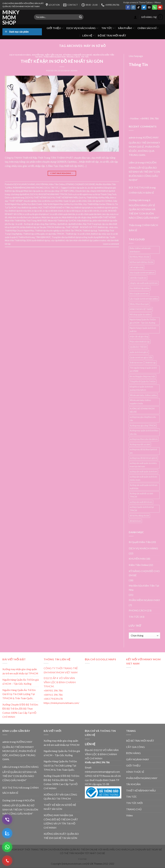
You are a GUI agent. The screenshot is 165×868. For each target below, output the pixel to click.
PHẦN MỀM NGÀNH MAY (55, 57)
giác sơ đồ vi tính (79, 201)
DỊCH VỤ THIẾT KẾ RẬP (36, 198)
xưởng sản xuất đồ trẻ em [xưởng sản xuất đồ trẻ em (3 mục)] (141, 502)
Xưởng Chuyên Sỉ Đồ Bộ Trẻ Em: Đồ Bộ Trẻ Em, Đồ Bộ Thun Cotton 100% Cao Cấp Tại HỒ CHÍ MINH (20, 711)
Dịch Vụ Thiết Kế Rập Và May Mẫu (94, 198)
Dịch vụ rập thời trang (15, 198)
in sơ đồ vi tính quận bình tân (63, 214)
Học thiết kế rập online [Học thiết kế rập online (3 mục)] (140, 288)
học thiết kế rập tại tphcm (82, 208)
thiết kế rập (60, 227)
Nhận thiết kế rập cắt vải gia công (76, 217)
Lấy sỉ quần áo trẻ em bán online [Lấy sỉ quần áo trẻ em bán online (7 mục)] (144, 299)
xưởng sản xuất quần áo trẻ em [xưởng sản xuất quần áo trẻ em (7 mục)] (143, 472)
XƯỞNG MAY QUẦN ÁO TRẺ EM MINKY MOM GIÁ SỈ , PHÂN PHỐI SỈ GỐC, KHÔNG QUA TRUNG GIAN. (144, 146)
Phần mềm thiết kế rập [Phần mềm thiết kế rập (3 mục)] (140, 342)
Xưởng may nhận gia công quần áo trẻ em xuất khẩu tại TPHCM (20, 671)
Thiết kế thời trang (26, 237)
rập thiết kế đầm (75, 224)
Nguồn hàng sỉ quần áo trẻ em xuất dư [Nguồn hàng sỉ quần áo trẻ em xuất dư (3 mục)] (143, 330)
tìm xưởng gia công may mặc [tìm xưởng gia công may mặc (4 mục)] (142, 376)
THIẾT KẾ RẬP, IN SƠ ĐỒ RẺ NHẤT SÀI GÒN (62, 61)
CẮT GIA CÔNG (135, 747)
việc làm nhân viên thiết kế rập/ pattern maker (86, 240)
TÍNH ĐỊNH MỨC (43, 237)
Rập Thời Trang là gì (92, 224)
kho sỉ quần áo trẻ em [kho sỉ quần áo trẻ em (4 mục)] (139, 294)
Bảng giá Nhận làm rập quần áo (29, 191)
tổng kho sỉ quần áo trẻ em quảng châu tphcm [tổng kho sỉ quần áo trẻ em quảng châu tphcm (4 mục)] (141, 388)
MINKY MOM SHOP (11, 17)
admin (74, 71)
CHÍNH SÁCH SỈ (148, 28)
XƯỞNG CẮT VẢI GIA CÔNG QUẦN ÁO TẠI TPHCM (60, 797)
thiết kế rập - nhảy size (108, 227)
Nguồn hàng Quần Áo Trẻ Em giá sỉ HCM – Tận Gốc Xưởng (21, 682)
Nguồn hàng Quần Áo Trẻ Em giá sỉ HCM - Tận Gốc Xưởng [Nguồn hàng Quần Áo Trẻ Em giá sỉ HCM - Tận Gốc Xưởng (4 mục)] (143, 321)
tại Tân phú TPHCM (45, 227)
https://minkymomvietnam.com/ (61, 703)
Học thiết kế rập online (27, 208)
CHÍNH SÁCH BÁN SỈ (141, 193)
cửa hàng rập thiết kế (20, 194)
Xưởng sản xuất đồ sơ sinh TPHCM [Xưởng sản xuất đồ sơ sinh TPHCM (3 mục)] (141, 495)
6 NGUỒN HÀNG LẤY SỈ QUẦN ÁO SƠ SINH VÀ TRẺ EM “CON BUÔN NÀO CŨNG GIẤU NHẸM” (144, 171)
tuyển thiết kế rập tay (41, 240)
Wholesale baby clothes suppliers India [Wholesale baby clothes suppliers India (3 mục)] (140, 402)
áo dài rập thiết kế (96, 188)
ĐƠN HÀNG (133, 753)
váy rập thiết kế (58, 240)
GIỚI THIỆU (55, 28)
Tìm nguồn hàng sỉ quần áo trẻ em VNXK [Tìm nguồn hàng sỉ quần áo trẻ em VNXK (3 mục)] (143, 369)
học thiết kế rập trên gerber (106, 208)
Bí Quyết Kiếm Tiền (140, 542)
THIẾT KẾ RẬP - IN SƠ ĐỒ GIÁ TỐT (81, 227)
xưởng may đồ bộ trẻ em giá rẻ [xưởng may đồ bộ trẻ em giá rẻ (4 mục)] (143, 458)
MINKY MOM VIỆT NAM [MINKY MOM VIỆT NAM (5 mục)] (141, 309)
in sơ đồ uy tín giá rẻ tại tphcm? (36, 214)
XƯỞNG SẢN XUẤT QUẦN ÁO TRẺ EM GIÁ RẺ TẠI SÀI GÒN (61, 836)
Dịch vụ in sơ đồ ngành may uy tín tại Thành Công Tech (92, 194)
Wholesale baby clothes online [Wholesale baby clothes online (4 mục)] (143, 395)
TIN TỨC (108, 28)
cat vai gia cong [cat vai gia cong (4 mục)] (136, 267)
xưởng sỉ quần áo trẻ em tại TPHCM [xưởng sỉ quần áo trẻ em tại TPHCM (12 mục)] (142, 509)
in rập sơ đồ (37, 211)
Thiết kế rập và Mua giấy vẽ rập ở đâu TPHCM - (44, 234)
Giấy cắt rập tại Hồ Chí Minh (100, 201)
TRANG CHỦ (134, 809)
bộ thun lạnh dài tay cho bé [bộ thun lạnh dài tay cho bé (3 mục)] (141, 262)
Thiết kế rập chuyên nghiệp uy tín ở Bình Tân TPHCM (58, 231)
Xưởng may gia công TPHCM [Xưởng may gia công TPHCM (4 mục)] (143, 426)
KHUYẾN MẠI (38, 55)
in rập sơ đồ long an (73, 211)
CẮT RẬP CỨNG (67, 191)
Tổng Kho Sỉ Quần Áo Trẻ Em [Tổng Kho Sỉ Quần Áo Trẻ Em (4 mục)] (143, 381)
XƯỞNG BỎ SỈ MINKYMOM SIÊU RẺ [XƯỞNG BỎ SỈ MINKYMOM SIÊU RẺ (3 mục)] (142, 410)
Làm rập (105, 214)
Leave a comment (111, 244)
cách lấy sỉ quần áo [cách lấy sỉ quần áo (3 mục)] (138, 278)
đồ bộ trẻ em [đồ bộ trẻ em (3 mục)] (135, 521)
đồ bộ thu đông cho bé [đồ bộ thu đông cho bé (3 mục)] (139, 516)
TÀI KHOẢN (133, 784)
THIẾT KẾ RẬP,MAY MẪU (141, 790)
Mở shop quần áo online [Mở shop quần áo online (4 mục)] (140, 315)
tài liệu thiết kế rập (28, 227)
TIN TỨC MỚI (134, 803)
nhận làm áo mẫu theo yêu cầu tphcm (24, 217)
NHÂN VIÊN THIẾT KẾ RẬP (104, 217)
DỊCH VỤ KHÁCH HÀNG (82, 28)
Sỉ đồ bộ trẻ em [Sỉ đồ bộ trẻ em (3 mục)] (136, 363)
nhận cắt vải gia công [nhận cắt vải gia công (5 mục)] (139, 336)
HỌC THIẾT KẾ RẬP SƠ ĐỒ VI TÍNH (54, 208)
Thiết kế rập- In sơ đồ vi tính (78, 234)
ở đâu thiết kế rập (84, 221)
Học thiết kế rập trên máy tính (18, 211)
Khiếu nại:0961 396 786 (97, 762)
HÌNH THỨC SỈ (135, 772)
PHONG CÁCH (73, 57)
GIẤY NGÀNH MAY (138, 759)
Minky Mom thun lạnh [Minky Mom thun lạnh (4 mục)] (139, 304)
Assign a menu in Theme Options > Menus (142, 2)
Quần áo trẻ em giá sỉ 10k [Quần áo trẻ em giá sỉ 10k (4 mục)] (141, 357)
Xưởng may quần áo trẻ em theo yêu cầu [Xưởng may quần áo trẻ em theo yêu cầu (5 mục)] (144, 432)
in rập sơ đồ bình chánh (53, 211)
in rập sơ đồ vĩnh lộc (91, 211)
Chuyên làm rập (82, 191)
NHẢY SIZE (42, 221)
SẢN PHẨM (126, 28)
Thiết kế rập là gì (90, 231)
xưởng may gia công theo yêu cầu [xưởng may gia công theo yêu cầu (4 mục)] (143, 419)
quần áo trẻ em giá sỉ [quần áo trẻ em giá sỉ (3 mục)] (139, 352)
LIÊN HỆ (88, 35)
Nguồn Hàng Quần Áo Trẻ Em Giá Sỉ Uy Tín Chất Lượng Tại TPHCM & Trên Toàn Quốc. (19, 694)
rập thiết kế (62, 224)
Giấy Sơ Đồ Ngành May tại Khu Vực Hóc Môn (63, 204)
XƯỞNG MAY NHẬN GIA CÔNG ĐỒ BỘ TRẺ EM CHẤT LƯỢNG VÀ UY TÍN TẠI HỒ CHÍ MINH (61, 821)
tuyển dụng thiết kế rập (98, 237)
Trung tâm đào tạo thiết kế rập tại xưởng (69, 237)
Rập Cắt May (51, 224)
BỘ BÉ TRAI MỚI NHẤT (112, 35)
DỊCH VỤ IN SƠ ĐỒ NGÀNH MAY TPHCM (49, 194)
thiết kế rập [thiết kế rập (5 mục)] (151, 363)
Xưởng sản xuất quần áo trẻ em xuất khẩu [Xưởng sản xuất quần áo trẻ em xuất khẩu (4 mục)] (144, 487)
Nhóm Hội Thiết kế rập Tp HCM (62, 221)
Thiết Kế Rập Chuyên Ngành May (19, 231)
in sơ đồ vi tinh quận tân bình (89, 214)
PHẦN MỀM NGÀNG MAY (142, 778)
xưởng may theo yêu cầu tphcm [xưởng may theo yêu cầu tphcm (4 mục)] (144, 439)
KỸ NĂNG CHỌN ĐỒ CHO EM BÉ (78, 55)
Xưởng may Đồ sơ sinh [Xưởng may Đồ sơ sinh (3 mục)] (140, 444)
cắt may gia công (51, 191)
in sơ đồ (104, 211)
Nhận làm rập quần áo (51, 217)
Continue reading (62, 173)
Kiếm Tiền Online (54, 55)
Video (129, 815)
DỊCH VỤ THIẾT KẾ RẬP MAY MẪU (63, 198)
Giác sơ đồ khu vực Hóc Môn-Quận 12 (54, 201)
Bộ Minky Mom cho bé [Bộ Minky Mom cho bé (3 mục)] (140, 257)
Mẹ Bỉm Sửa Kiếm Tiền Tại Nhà (144, 588)
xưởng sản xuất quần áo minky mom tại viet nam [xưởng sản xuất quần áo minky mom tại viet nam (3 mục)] (143, 465)
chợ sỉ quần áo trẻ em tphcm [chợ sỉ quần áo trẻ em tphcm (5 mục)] (142, 273)
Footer (82, 859)
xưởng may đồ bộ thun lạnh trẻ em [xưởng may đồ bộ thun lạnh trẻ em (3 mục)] (143, 451)
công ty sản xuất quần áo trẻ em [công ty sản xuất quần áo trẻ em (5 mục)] (144, 283)
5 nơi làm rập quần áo (78, 188)
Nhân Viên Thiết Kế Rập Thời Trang (21, 221)
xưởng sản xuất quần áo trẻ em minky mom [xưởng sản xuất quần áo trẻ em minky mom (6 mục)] (143, 478)
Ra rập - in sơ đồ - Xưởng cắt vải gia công (26, 224)
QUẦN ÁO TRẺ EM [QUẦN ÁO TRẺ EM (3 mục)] (138, 347)
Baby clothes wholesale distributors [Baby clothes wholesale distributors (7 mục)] (140, 250)
